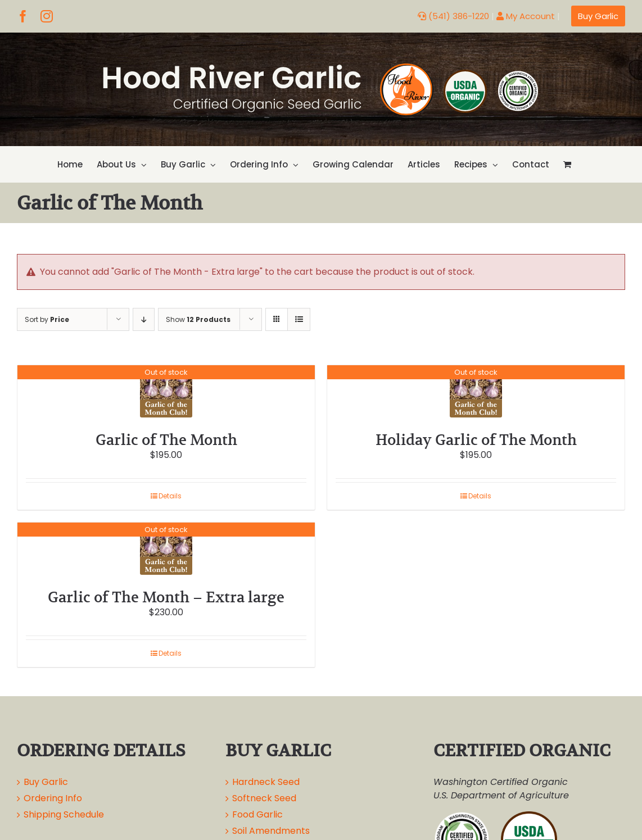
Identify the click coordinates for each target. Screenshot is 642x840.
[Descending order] (144, 319)
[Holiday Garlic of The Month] (476, 391)
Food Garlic (257, 814)
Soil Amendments (271, 831)
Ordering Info (53, 798)
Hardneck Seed (266, 782)
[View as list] (299, 319)
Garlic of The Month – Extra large (166, 597)
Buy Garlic (46, 782)
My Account (526, 16)
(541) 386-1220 (453, 16)
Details (170, 496)
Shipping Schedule (64, 814)
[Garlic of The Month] (166, 391)
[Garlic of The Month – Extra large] (166, 549)
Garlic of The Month (166, 440)
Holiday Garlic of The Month (476, 440)
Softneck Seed (264, 798)
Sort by (47, 319)
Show (198, 319)
